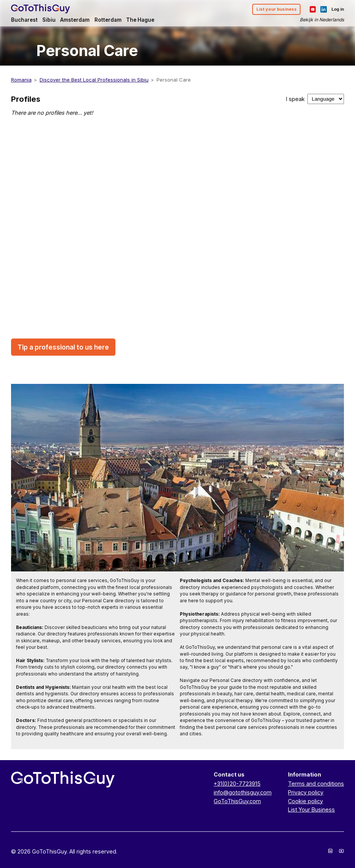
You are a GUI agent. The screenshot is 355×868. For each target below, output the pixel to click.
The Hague (140, 20)
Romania (21, 80)
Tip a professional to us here (63, 347)
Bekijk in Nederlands (322, 20)
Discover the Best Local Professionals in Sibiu (94, 80)
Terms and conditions (316, 784)
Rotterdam (108, 20)
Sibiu (49, 20)
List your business (277, 9)
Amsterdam (75, 20)
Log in (338, 9)
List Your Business (311, 809)
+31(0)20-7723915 (237, 784)
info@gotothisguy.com (243, 792)
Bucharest (24, 20)
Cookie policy (305, 801)
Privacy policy (306, 792)
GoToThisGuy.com (237, 801)
